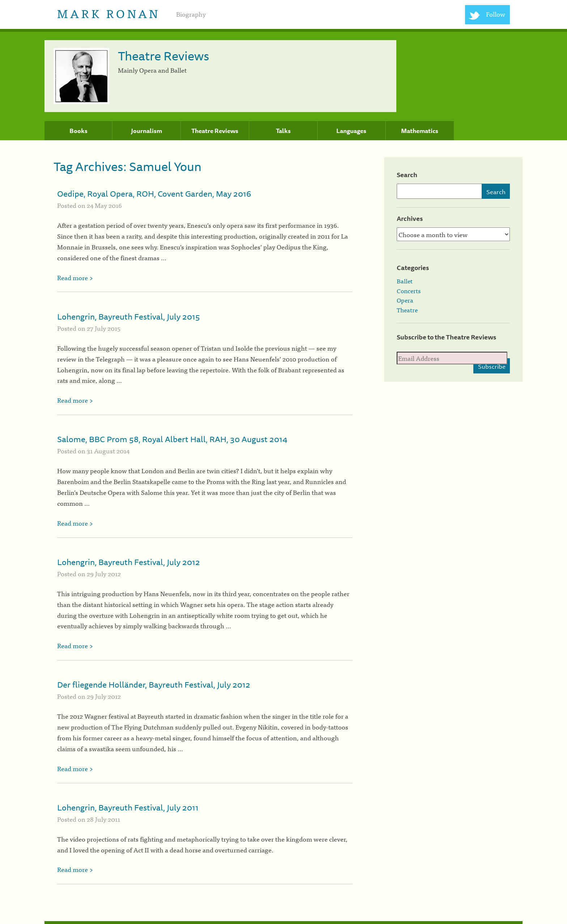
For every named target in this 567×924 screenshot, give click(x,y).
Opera (405, 300)
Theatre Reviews (215, 131)
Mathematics (420, 131)
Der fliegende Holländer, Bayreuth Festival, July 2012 (154, 685)
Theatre (407, 310)
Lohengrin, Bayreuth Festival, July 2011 (128, 807)
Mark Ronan (109, 13)
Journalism (146, 131)
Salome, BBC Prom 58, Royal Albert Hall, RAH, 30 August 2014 (172, 439)
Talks (283, 131)
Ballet (405, 281)
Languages (351, 131)
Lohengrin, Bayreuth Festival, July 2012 (129, 562)
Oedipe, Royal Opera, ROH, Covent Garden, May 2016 (154, 194)
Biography (191, 14)
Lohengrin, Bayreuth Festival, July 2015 (129, 316)
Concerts (409, 291)
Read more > (75, 277)
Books (78, 131)
